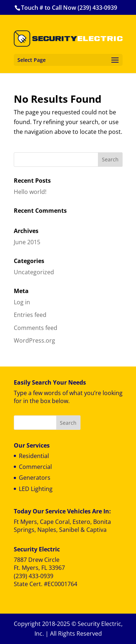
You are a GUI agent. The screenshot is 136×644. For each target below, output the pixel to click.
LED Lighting (36, 489)
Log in (22, 302)
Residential (34, 456)
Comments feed (36, 328)
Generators (35, 478)
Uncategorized (34, 272)
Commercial (35, 467)
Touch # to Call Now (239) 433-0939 (69, 8)
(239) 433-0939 (34, 576)
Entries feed (30, 315)
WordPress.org (34, 340)
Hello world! (30, 192)
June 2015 (27, 242)
